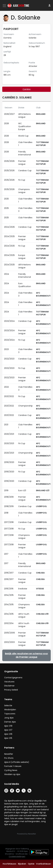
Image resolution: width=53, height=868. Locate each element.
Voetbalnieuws (44, 864)
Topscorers (10, 714)
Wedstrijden (10, 710)
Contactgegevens (13, 678)
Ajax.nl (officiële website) (17, 762)
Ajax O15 (8, 738)
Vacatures (9, 682)
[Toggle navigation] (5, 6)
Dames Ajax (10, 722)
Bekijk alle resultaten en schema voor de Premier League (26, 655)
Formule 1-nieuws (13, 766)
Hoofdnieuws (9, 864)
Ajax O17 (8, 730)
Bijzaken (22, 864)
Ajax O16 (8, 734)
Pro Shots (9, 758)
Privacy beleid (11, 690)
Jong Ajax (9, 718)
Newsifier (9, 754)
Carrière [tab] (27, 89)
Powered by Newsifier (26, 834)
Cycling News (11, 770)
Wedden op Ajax (12, 774)
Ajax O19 (8, 726)
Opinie (31, 864)
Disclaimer (9, 686)
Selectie (8, 705)
